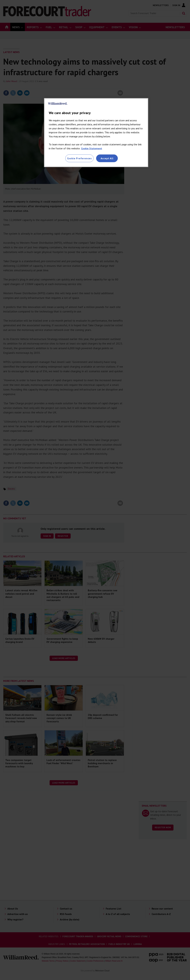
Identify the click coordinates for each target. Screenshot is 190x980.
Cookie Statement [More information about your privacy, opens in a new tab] (92, 148)
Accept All (107, 158)
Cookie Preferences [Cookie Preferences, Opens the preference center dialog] (79, 158)
